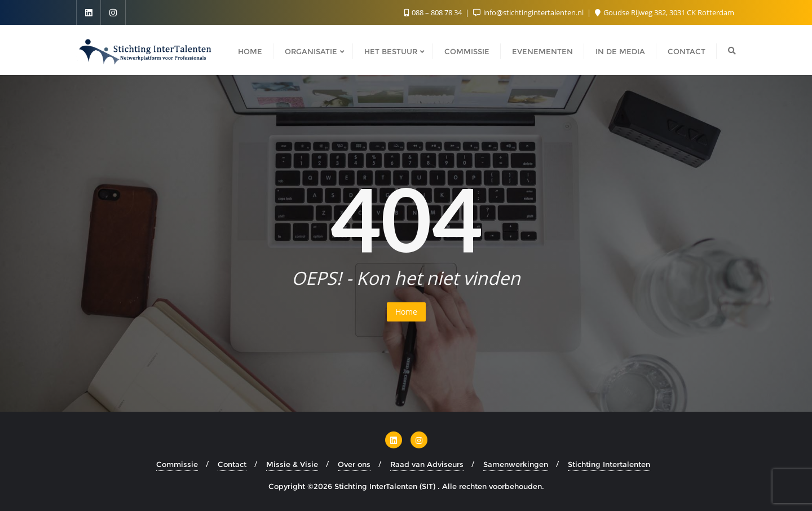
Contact (232, 464)
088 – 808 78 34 (434, 12)
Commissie (177, 464)
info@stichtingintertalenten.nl (529, 12)
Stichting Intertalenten (609, 464)
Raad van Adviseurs (427, 464)
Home (406, 312)
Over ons (354, 464)
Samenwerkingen (516, 464)
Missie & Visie (292, 464)
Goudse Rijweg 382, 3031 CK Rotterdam (665, 12)
